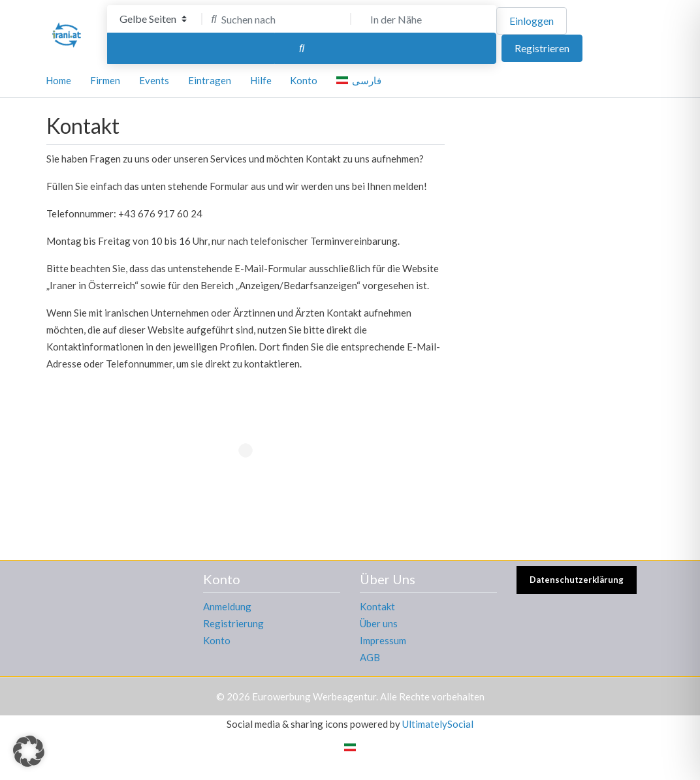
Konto (217, 640)
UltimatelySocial (438, 724)
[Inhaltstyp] (153, 19)
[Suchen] (302, 48)
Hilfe (261, 80)
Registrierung (233, 623)
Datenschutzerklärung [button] (577, 580)
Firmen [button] (105, 80)
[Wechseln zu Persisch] (350, 747)
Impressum (383, 640)
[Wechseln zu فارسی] (361, 81)
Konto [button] (304, 80)
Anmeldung (227, 606)
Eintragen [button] (210, 80)
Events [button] (154, 80)
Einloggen (532, 21)
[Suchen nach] (277, 19)
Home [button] (58, 80)
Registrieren (542, 48)
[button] (29, 751)
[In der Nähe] (425, 19)
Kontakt (377, 606)
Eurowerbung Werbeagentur (314, 696)
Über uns (379, 623)
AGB (370, 657)
